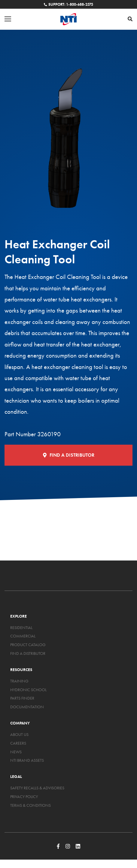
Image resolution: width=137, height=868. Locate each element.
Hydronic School (28, 690)
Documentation (27, 707)
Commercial (23, 636)
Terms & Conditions (30, 805)
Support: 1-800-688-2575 (68, 4)
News (16, 752)
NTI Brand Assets (27, 760)
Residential (21, 628)
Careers (18, 743)
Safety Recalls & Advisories (37, 788)
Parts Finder (22, 698)
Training (19, 681)
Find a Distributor (69, 455)
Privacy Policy (24, 797)
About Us (19, 734)
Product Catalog (28, 645)
